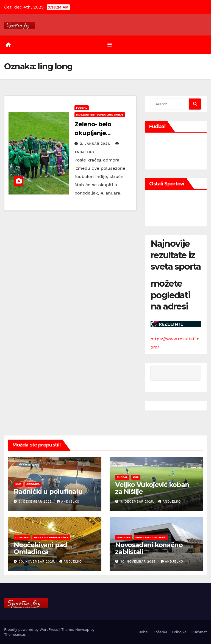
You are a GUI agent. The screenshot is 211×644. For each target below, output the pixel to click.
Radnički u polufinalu (48, 491)
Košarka (160, 632)
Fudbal (82, 108)
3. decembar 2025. (37, 502)
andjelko (68, 502)
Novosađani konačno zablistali (149, 548)
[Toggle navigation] (110, 45)
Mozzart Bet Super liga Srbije (100, 115)
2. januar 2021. (96, 144)
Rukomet (199, 632)
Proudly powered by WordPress (32, 630)
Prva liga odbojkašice (51, 537)
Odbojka (33, 484)
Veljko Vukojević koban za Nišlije (152, 488)
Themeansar (15, 635)
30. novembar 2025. (38, 562)
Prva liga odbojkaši (151, 537)
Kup (18, 484)
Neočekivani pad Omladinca (41, 548)
